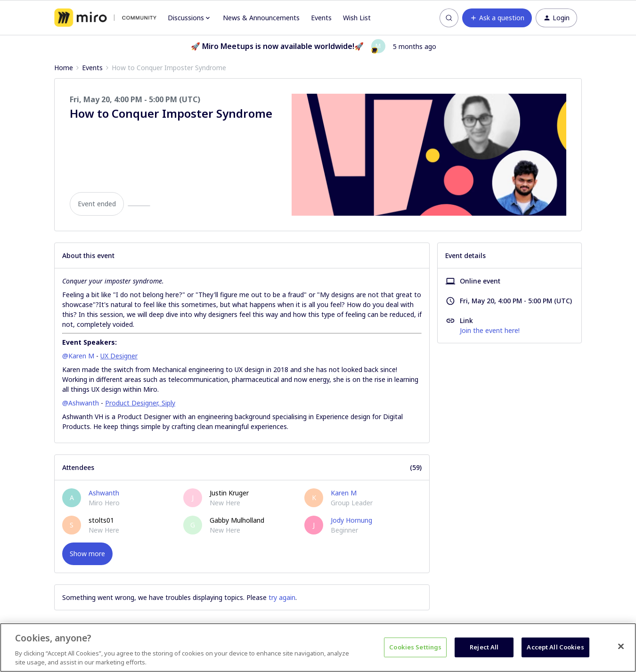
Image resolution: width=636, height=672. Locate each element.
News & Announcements (261, 18)
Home (64, 68)
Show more (87, 554)
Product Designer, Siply (140, 403)
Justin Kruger (229, 493)
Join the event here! (490, 330)
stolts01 (101, 520)
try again (282, 597)
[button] (497, 18)
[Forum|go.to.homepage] (105, 18)
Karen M (344, 493)
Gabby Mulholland (237, 520)
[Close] (621, 647)
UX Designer (119, 356)
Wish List (357, 18)
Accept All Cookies (555, 647)
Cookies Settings (415, 647)
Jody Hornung (351, 520)
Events (321, 18)
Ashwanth (104, 493)
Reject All (484, 647)
